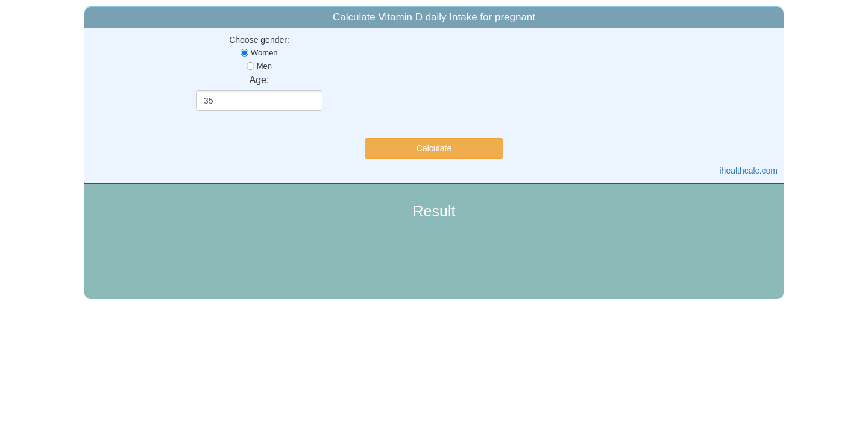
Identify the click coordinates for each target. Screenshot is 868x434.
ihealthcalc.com (749, 171)
